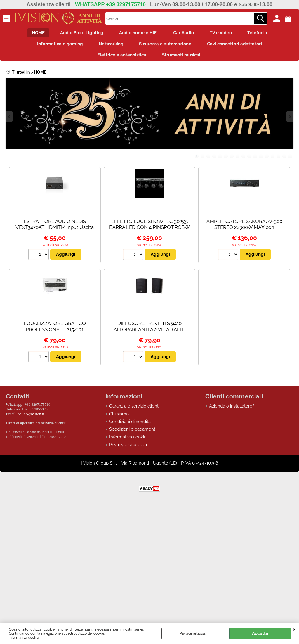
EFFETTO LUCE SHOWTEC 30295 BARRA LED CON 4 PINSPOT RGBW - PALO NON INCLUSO (149, 231)
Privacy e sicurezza (128, 449)
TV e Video (224, 33)
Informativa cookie (24, 638)
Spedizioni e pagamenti (133, 433)
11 (255, 160)
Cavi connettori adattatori (237, 46)
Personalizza (192, 633)
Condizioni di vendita (130, 426)
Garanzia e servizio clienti (134, 410)
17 (290, 160)
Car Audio (185, 33)
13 (267, 160)
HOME (34, 33)
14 (273, 160)
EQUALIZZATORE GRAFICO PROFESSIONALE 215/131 (55, 330)
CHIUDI (294, 629)
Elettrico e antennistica (121, 58)
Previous (10, 121)
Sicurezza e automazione (166, 46)
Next (289, 121)
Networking (110, 46)
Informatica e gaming (57, 46)
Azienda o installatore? (232, 410)
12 (261, 160)
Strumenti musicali (183, 58)
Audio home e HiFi (138, 33)
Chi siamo (119, 418)
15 (279, 160)
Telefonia (262, 33)
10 (249, 160)
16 (284, 160)
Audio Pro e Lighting (79, 33)
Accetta (260, 633)
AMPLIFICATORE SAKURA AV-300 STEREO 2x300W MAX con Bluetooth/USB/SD (244, 231)
